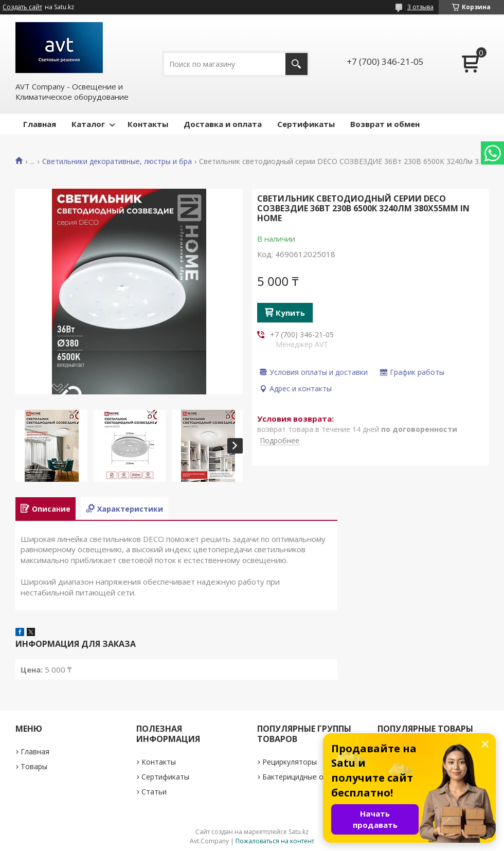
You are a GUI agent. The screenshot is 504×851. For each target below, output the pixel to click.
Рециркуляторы (290, 762)
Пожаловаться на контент (275, 841)
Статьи (154, 792)
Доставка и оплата (223, 124)
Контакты (148, 124)
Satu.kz (299, 832)
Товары (34, 766)
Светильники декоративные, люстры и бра (117, 161)
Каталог (88, 124)
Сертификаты (306, 124)
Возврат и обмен (385, 124)
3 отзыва (420, 7)
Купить (290, 313)
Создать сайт (22, 7)
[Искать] (296, 64)
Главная (40, 124)
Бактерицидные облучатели (311, 777)
